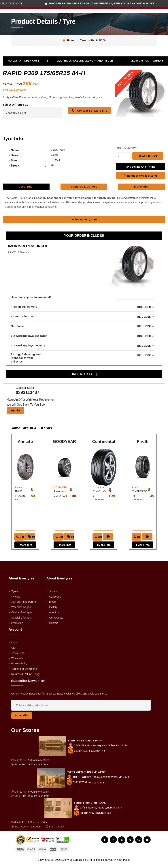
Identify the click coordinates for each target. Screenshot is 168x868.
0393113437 (28, 401)
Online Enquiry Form (84, 222)
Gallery (53, 611)
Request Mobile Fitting (140, 175)
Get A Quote (56, 621)
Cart (14, 652)
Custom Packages (22, 616)
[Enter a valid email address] (81, 709)
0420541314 (97, 786)
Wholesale (17, 662)
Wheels (16, 600)
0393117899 (77, 786)
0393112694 (84, 817)
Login (14, 646)
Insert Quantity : (126, 148)
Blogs (52, 606)
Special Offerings (21, 621)
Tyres (15, 595)
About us (54, 616)
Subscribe (22, 719)
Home (68, 40)
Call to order (18, 536)
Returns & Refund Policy (26, 678)
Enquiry (15, 419)
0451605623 (104, 817)
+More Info (25, 544)
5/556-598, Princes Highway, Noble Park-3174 (98, 749)
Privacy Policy (19, 667)
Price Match (33, 536)
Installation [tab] (142, 188)
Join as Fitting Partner (24, 606)
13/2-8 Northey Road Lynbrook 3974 (98, 811)
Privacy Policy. (122, 864)
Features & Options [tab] (84, 188)
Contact (54, 627)
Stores (53, 595)
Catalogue (55, 600)
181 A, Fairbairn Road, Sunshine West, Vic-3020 (98, 781)
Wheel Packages (21, 611)
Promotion (17, 627)
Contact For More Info (89, 111)
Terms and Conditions (24, 673)
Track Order (18, 657)
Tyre (83, 40)
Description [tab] (27, 188)
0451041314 (98, 755)
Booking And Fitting (140, 166)
